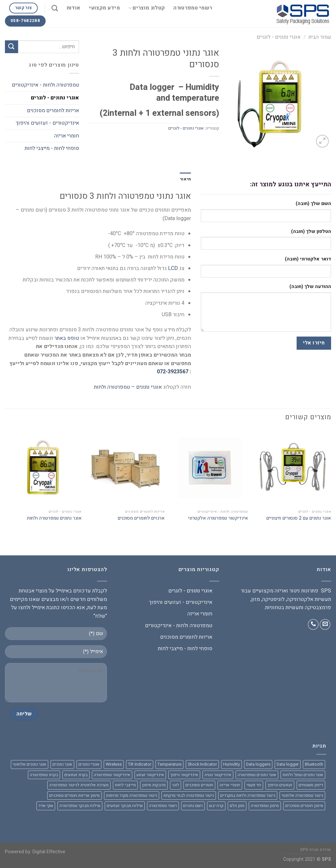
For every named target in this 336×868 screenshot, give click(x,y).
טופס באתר (67, 338)
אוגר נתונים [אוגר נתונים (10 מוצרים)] (62, 764)
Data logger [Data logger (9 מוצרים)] (288, 764)
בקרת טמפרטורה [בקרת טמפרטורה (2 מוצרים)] (44, 775)
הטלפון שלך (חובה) (311, 231)
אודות (74, 8)
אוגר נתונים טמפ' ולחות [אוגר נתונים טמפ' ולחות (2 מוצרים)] (303, 775)
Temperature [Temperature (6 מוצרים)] (169, 764)
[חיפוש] (55, 8)
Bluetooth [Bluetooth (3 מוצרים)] (314, 764)
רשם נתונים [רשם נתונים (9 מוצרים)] (193, 806)
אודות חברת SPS (316, 850)
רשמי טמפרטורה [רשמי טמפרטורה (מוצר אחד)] (163, 806)
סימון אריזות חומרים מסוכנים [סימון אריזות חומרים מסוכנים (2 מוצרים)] (74, 796)
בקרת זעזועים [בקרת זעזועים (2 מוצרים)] (76, 775)
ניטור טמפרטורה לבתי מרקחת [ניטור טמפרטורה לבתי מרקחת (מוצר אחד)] (189, 796)
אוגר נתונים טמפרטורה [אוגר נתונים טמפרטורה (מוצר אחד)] (257, 775)
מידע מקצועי (104, 8)
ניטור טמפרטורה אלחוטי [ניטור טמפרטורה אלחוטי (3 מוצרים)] (302, 796)
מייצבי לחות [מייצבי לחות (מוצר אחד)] (125, 785)
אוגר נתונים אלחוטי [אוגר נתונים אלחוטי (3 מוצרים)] (30, 764)
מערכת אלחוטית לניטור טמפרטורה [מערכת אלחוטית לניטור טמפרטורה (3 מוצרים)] (79, 785)
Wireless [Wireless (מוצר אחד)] (114, 764)
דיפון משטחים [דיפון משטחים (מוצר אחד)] (311, 785)
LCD (173, 268)
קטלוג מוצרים (147, 8)
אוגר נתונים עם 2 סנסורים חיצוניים (299, 518)
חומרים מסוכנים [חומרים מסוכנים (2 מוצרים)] (199, 785)
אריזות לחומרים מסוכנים (53, 111)
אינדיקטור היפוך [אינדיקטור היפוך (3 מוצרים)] (184, 775)
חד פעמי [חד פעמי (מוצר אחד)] (254, 785)
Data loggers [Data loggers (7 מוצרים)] (258, 764)
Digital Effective (49, 852)
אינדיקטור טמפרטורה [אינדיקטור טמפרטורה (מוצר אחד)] (112, 775)
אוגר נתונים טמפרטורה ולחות (54, 518)
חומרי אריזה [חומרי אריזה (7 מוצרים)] (230, 785)
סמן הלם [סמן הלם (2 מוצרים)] (237, 806)
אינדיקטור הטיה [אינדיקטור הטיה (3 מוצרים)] (218, 775)
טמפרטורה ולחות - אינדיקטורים (45, 85)
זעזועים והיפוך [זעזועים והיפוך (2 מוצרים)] (280, 785)
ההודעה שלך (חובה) (310, 287)
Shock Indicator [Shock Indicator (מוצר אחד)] (202, 764)
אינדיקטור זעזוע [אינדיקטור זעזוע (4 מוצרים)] (150, 775)
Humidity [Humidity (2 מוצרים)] (231, 764)
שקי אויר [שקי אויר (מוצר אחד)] (46, 806)
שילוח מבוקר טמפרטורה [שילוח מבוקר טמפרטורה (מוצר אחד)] (80, 806)
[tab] (185, 179)
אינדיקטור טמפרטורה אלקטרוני (218, 518)
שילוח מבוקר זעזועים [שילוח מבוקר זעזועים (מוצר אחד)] (125, 806)
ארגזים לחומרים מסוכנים (141, 518)
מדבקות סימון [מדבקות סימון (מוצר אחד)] (154, 785)
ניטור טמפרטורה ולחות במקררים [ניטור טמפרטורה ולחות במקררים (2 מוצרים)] (248, 796)
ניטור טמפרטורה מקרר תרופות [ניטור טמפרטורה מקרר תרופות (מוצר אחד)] (132, 796)
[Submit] (11, 47)
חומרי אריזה (67, 136)
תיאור (185, 179)
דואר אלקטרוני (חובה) (308, 259)
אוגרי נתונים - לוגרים (279, 37)
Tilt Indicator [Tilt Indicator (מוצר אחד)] (140, 764)
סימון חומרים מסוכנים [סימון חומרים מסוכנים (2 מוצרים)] (304, 806)
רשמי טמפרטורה (193, 8)
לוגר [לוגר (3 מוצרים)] (176, 785)
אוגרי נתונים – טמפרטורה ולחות (128, 387)
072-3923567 (173, 372)
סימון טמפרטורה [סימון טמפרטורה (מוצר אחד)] (265, 806)
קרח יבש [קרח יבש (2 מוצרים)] (216, 806)
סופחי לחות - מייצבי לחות (52, 148)
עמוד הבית (320, 37)
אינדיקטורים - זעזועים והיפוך (47, 123)
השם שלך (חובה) (313, 204)
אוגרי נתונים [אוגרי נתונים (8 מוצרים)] (89, 764)
